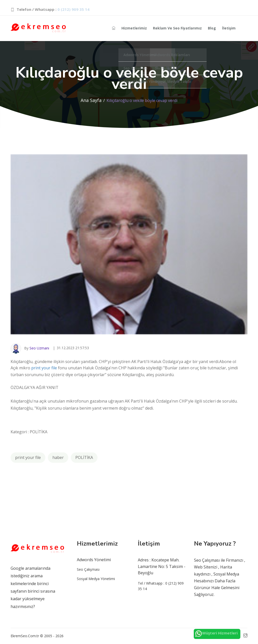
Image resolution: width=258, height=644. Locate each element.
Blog (212, 28)
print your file (44, 368)
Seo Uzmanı (39, 348)
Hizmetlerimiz (134, 28)
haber (58, 457)
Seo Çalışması (88, 569)
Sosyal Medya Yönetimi (96, 579)
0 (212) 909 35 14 (73, 9)
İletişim (229, 28)
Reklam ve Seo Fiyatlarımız (177, 28)
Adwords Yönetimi (94, 560)
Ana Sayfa (91, 100)
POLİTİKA (84, 457)
